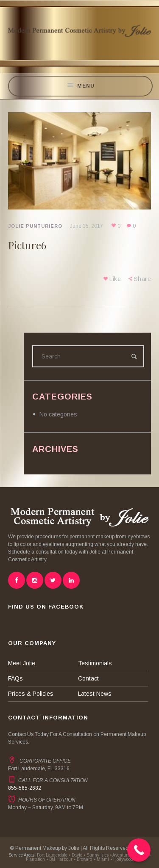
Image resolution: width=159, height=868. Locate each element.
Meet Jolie (22, 663)
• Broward (83, 859)
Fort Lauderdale (52, 855)
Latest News (95, 694)
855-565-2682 (25, 788)
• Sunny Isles (96, 855)
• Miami (101, 859)
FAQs (15, 678)
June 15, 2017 (86, 226)
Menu (81, 86)
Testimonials (95, 663)
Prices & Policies (31, 694)
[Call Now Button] (139, 850)
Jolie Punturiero (35, 226)
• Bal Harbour (59, 859)
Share (143, 279)
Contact (88, 678)
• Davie (75, 855)
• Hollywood (122, 859)
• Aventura (120, 855)
